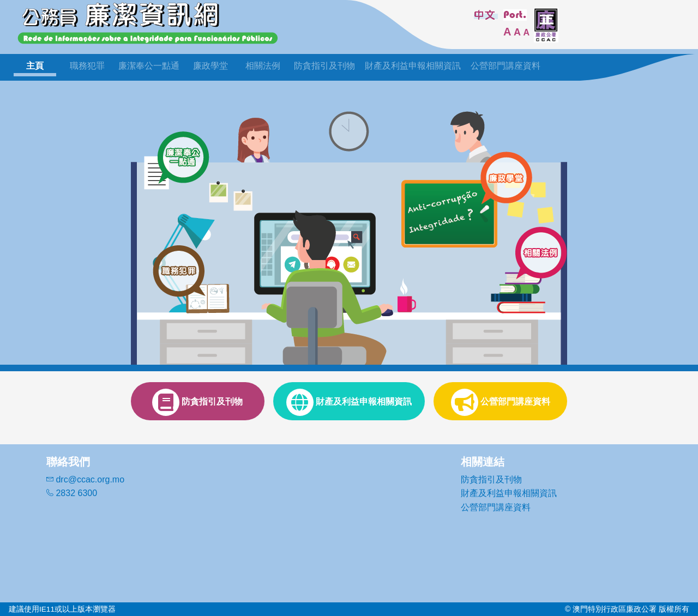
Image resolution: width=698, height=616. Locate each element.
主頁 (35, 66)
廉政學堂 (210, 66)
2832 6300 (72, 493)
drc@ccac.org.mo (85, 479)
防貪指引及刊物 (324, 66)
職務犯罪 (87, 66)
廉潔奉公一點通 (149, 66)
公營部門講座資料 (506, 66)
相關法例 (263, 66)
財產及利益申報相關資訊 (413, 66)
